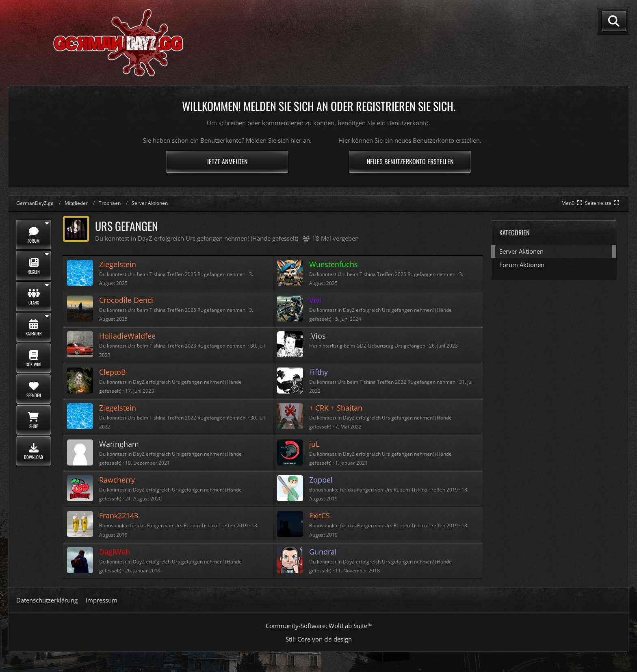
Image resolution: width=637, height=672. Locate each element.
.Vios (317, 336)
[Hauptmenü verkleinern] (573, 203)
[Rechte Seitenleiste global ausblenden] (603, 203)
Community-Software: (319, 626)
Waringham (119, 444)
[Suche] (614, 21)
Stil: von (319, 639)
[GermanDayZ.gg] (104, 42)
